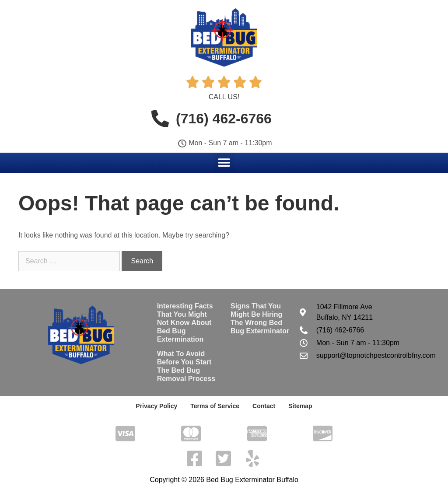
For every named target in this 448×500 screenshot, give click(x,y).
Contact (264, 406)
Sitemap (300, 406)
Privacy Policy (156, 406)
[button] (224, 163)
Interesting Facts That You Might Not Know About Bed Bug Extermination (185, 323)
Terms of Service (215, 406)
